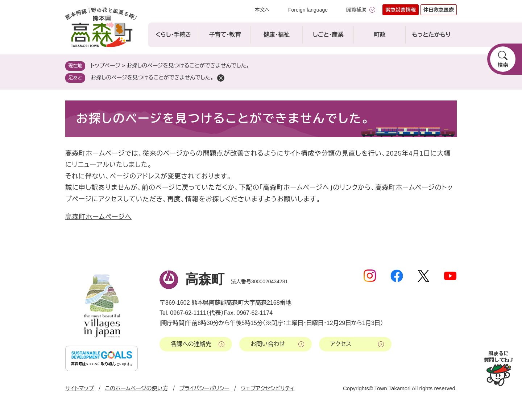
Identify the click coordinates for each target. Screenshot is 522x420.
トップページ (105, 65)
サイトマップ (80, 388)
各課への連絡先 (191, 344)
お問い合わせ (268, 344)
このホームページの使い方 (137, 388)
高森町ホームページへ (98, 217)
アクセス (341, 344)
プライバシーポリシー (204, 388)
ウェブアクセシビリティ (268, 388)
